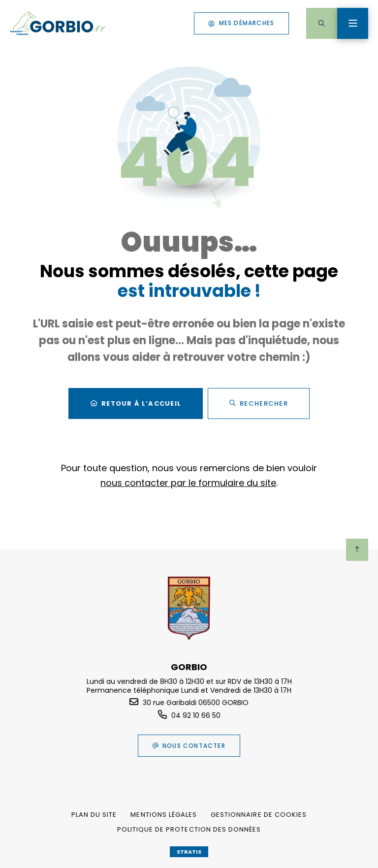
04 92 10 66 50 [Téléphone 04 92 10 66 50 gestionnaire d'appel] (196, 715)
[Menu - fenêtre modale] (353, 23)
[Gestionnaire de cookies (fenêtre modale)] (259, 815)
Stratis (189, 852)
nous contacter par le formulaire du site (188, 483)
